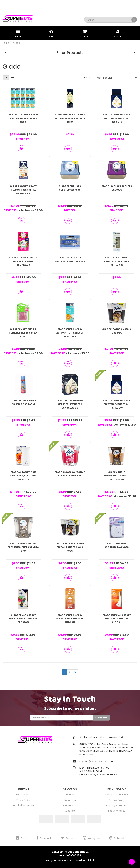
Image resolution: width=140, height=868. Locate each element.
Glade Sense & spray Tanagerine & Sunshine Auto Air (70, 619)
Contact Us (70, 805)
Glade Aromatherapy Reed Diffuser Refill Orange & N (23, 190)
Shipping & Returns (117, 805)
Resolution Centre (23, 805)
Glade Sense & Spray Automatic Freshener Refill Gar (70, 333)
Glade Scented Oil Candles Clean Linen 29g (70, 260)
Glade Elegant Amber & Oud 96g (117, 331)
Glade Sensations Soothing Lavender (117, 546)
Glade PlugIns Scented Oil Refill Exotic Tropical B (23, 261)
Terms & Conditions (117, 795)
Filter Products (70, 53)
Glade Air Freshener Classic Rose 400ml (23, 403)
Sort (87, 78)
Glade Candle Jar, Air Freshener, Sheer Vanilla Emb (23, 547)
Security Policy (117, 811)
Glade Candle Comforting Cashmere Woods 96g (117, 476)
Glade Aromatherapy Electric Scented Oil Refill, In (117, 118)
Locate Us (70, 800)
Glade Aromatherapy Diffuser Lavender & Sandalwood (70, 404)
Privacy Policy (117, 800)
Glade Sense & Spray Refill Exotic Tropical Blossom (23, 619)
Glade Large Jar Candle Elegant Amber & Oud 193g (70, 547)
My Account (23, 795)
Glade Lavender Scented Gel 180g (117, 188)
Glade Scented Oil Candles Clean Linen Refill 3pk (117, 261)
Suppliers (70, 811)
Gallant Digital (86, 860)
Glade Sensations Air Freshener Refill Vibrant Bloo (23, 333)
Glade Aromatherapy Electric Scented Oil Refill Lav (117, 404)
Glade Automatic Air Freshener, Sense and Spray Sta (23, 476)
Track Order (23, 800)
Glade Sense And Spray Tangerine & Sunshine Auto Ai (117, 619)
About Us (70, 795)
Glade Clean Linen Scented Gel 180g (70, 188)
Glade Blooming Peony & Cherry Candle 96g (70, 474)
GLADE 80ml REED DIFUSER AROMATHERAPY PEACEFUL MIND (70, 118)
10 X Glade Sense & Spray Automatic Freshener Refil (23, 118)
